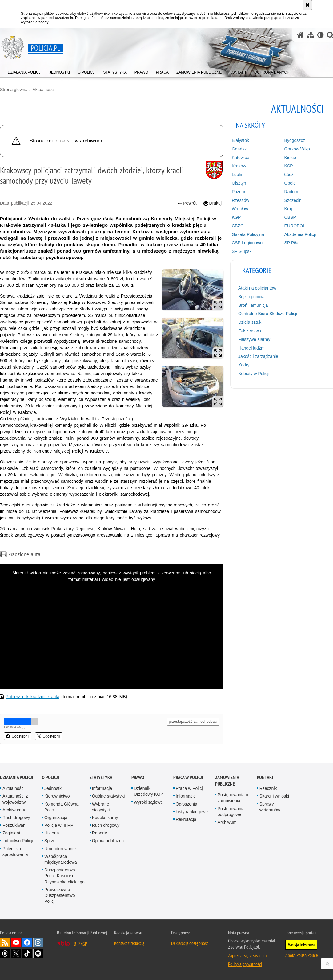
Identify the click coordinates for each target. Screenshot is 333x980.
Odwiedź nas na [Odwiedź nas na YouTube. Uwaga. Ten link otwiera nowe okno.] (16, 942)
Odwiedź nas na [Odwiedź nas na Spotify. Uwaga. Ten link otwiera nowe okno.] (38, 954)
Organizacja (56, 818)
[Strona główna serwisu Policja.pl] (300, 35)
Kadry (244, 365)
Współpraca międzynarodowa (61, 859)
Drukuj (213, 203)
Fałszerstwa (250, 331)
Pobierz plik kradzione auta (32, 697)
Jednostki (53, 788)
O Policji (50, 777)
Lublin (237, 174)
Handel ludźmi (252, 348)
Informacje (102, 788)
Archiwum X (14, 810)
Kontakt (265, 777)
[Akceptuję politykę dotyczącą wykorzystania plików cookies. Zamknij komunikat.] (307, 5)
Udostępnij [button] (18, 736)
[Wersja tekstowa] (321, 35)
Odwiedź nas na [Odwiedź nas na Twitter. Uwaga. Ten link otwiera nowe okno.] (16, 954)
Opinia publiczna (108, 841)
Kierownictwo (57, 796)
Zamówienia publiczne (227, 781)
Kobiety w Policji (254, 374)
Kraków (239, 166)
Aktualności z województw (15, 799)
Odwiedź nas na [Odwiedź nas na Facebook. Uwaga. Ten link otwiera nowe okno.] (27, 942)
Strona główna (14, 90)
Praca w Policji (188, 777)
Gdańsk (239, 149)
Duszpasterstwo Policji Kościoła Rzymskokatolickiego (64, 876)
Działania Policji (17, 777)
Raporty (100, 833)
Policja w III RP (59, 825)
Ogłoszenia (187, 804)
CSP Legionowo (247, 243)
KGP (236, 217)
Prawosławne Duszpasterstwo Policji (60, 895)
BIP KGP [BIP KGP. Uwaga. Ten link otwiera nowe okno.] (80, 944)
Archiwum (227, 822)
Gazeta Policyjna (248, 234)
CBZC (238, 226)
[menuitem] (25, 71)
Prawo (138, 777)
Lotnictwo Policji (18, 841)
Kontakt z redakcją (129, 943)
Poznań (239, 192)
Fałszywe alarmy (254, 339)
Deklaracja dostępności (190, 943)
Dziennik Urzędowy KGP (149, 791)
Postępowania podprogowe (231, 812)
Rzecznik (268, 788)
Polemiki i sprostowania (15, 852)
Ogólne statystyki (108, 796)
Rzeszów (241, 200)
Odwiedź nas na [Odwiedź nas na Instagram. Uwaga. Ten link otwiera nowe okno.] (38, 942)
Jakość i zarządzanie (258, 356)
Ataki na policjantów (257, 288)
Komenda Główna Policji (61, 807)
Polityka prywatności (245, 964)
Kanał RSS (5, 942)
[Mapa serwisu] (311, 35)
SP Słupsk (242, 251)
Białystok (240, 140)
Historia (52, 833)
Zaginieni (11, 833)
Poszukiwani (14, 825)
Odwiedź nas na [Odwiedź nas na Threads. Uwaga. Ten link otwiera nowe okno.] (5, 954)
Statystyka (101, 777)
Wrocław (240, 209)
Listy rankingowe (192, 812)
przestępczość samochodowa (193, 722)
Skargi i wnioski (274, 796)
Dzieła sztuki (250, 322)
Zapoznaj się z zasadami (248, 955)
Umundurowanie (60, 849)
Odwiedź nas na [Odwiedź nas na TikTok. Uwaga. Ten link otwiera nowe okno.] (27, 954)
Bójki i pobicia (251, 297)
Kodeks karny (105, 818)
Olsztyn (239, 183)
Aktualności (43, 90)
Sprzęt (50, 841)
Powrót (187, 203)
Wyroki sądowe (148, 802)
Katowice (241, 158)
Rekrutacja (186, 819)
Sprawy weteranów (270, 807)
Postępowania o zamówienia (233, 798)
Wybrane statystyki (101, 807)
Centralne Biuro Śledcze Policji (268, 314)
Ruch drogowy (16, 818)
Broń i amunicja (253, 305)
